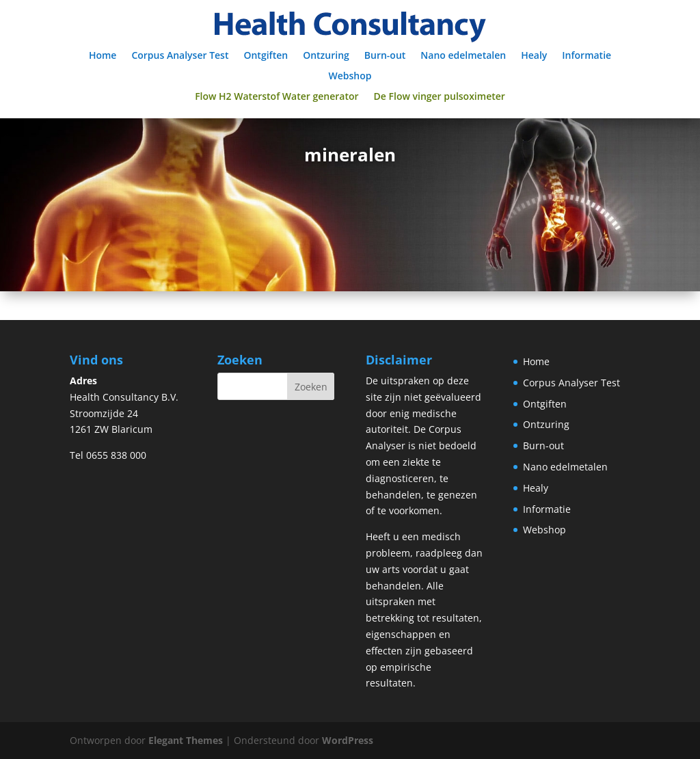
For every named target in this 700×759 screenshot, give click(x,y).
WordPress (348, 740)
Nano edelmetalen (463, 56)
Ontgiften (266, 56)
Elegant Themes (186, 740)
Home (103, 56)
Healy (534, 56)
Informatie (587, 56)
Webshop (350, 77)
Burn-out (385, 56)
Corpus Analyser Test (180, 56)
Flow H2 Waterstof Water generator (277, 97)
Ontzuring (326, 56)
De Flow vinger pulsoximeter (440, 97)
